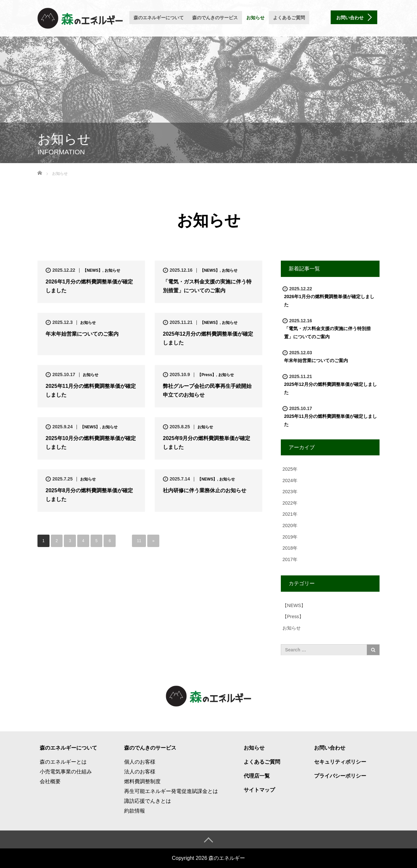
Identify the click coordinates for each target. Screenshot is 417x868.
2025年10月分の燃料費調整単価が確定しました (91, 443)
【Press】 (207, 375)
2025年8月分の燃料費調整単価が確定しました (89, 495)
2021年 (290, 514)
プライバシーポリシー (340, 776)
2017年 (290, 559)
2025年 (290, 469)
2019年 (290, 537)
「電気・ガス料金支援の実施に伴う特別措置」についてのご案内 (207, 286)
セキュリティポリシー (340, 762)
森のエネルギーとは (63, 762)
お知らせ (255, 18)
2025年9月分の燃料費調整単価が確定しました (207, 443)
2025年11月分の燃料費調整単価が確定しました (91, 390)
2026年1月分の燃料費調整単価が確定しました (89, 286)
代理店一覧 (257, 776)
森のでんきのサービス (215, 18)
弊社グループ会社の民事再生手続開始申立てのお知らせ (207, 390)
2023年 (290, 492)
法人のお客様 (140, 772)
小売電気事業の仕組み (66, 772)
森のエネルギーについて (159, 18)
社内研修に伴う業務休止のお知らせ (205, 490)
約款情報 (135, 811)
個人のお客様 (140, 762)
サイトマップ (259, 790)
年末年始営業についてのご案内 (82, 334)
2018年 (290, 548)
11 (139, 541)
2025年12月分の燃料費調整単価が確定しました (208, 338)
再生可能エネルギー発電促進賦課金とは (171, 791)
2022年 (290, 503)
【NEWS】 (93, 270)
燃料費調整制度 (142, 781)
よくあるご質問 (289, 18)
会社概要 (50, 781)
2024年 (290, 480)
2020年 (290, 525)
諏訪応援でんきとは (148, 801)
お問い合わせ (330, 748)
